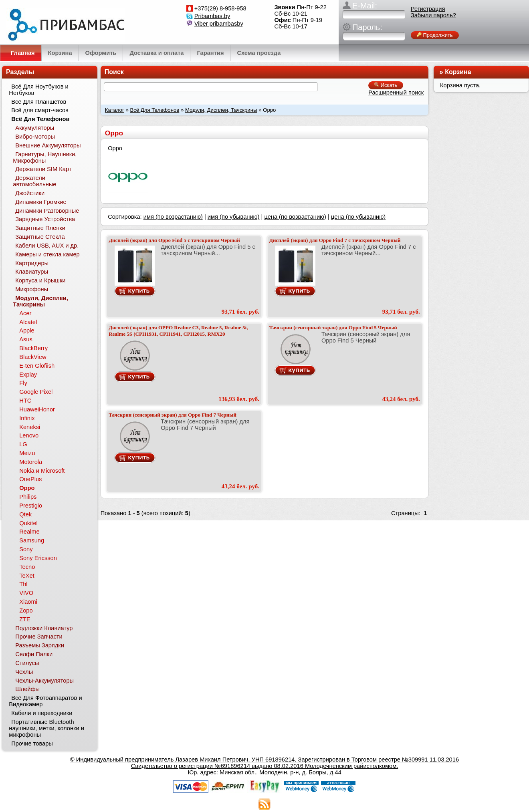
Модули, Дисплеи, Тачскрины (221, 110)
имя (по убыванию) (234, 217)
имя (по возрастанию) (173, 217)
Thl (23, 584)
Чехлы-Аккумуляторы (44, 681)
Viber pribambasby (219, 24)
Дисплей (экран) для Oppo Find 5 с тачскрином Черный (174, 240)
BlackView (33, 357)
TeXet (27, 576)
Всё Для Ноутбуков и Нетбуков (38, 90)
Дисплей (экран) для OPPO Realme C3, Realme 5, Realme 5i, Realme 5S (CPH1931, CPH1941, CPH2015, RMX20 (178, 331)
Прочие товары (32, 743)
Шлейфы (27, 689)
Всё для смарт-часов (40, 110)
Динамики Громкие (41, 202)
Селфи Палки (34, 654)
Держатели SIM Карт (43, 169)
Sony (26, 549)
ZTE (25, 619)
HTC (25, 401)
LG (23, 444)
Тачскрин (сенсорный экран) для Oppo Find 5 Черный (333, 327)
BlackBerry (33, 348)
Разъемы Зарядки (40, 645)
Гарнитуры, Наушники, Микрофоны (45, 157)
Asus (26, 339)
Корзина (458, 72)
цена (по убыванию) (358, 217)
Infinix (27, 418)
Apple (27, 330)
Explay (28, 375)
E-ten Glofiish (37, 366)
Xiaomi (28, 602)
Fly (23, 383)
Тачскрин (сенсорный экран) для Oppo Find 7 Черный (173, 415)
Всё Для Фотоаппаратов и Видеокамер (45, 701)
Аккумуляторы (35, 128)
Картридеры (32, 263)
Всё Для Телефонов (154, 110)
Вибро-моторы (35, 137)
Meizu (27, 453)
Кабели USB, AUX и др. (47, 246)
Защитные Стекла (40, 237)
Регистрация (428, 9)
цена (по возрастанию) (295, 217)
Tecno (27, 567)
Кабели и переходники (42, 713)
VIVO (26, 593)
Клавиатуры (32, 272)
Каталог (115, 110)
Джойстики (30, 193)
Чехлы (24, 672)
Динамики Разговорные (47, 211)
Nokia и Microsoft (42, 471)
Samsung (32, 540)
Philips (28, 497)
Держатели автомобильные (34, 181)
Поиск (114, 72)
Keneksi (30, 427)
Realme (29, 532)
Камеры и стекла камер (47, 254)
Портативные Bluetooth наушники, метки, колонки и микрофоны (46, 728)
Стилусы (27, 663)
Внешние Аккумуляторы (48, 145)
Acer (25, 313)
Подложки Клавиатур (44, 628)
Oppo (27, 488)
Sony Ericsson (38, 558)
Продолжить (435, 35)
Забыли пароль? (433, 15)
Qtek (25, 514)
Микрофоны (32, 289)
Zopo (26, 611)
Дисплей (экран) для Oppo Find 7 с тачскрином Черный (335, 240)
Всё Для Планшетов (39, 102)
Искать (386, 85)
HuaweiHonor (37, 409)
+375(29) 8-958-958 (220, 8)
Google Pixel (36, 392)
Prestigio (31, 506)
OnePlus (30, 479)
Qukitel (28, 523)
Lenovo (29, 435)
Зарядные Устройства (45, 219)
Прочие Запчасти (39, 637)
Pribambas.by (212, 16)
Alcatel (28, 322)
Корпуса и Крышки (40, 280)
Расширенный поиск (396, 93)
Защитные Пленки (40, 228)
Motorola (31, 462)
